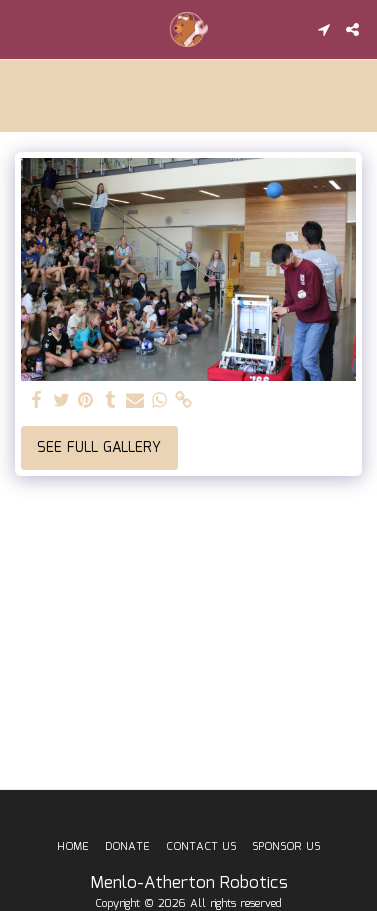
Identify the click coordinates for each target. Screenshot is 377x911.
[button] (22, 29)
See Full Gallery (99, 448)
